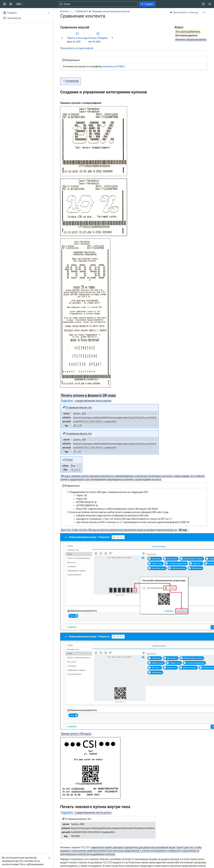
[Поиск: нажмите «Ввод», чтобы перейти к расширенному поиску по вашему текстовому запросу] (98, 4)
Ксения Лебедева (98, 38)
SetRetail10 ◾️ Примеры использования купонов (103, 11)
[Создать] (147, 4)
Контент (65, 11)
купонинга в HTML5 (114, 66)
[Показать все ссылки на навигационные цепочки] (72, 11)
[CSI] (20, 4)
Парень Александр (77, 38)
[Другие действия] (204, 12)
